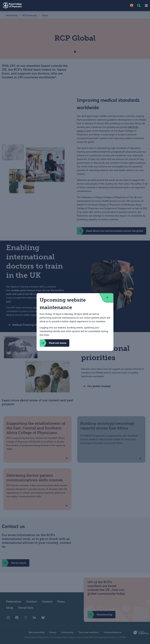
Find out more (53, 343)
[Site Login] (132, 6)
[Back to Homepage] (37, 6)
